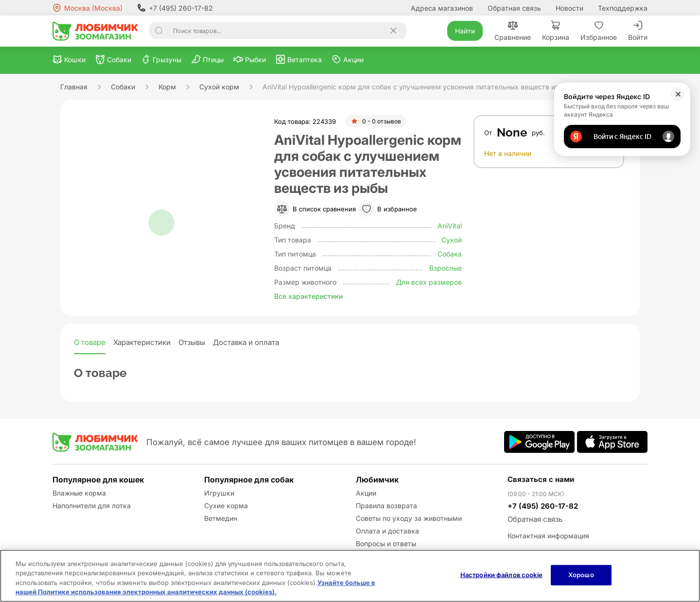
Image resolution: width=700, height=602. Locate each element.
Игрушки (219, 493)
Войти (638, 31)
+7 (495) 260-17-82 (175, 8)
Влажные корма (79, 493)
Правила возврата (386, 506)
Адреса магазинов (442, 8)
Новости (569, 8)
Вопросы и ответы (386, 543)
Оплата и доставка (387, 531)
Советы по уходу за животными (409, 518)
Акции (366, 493)
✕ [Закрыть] (678, 94)
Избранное (599, 31)
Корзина (556, 31)
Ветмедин (221, 518)
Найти (465, 31)
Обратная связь (514, 8)
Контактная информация (548, 536)
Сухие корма (226, 506)
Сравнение (513, 31)
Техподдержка (623, 8)
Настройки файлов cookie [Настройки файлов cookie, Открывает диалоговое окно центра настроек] (501, 575)
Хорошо (581, 575)
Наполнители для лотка (92, 506)
